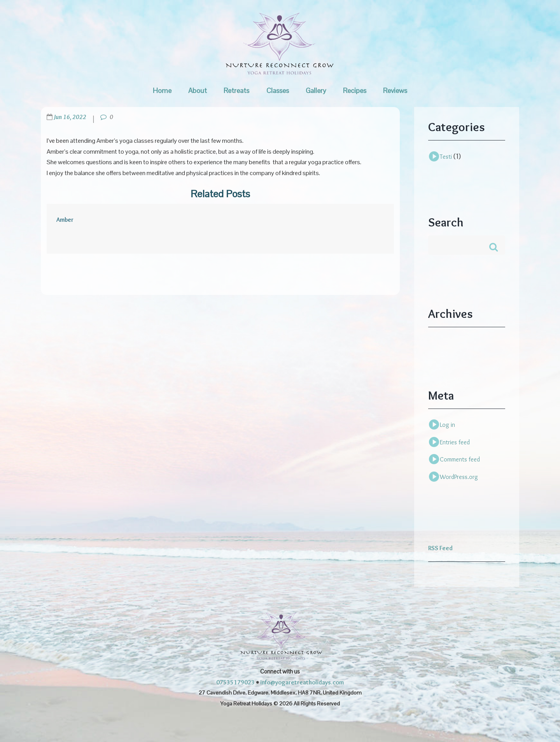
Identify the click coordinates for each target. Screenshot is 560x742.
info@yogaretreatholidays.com (302, 682)
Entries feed (455, 442)
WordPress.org (459, 477)
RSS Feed (440, 548)
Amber (65, 220)
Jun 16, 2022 (70, 117)
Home (162, 90)
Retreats (236, 90)
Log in (447, 425)
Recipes (355, 90)
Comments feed (460, 459)
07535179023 (235, 682)
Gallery (316, 90)
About (198, 90)
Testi (446, 157)
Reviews (395, 90)
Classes (278, 90)
